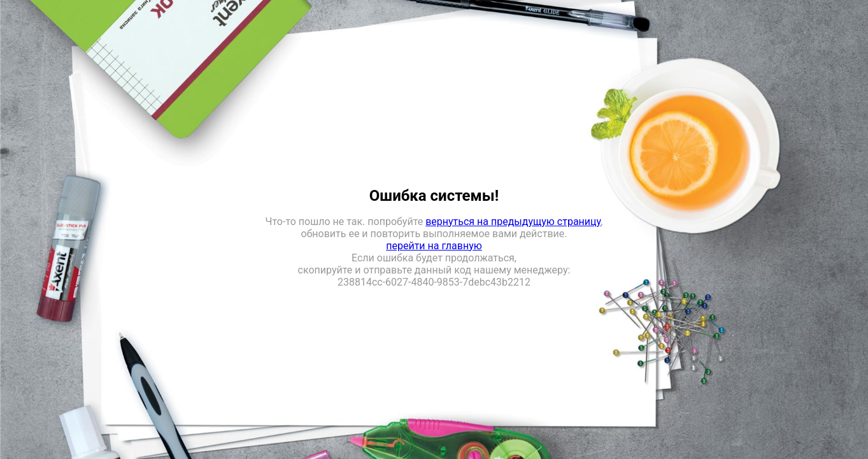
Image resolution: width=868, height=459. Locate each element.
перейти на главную (434, 246)
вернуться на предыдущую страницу (513, 222)
